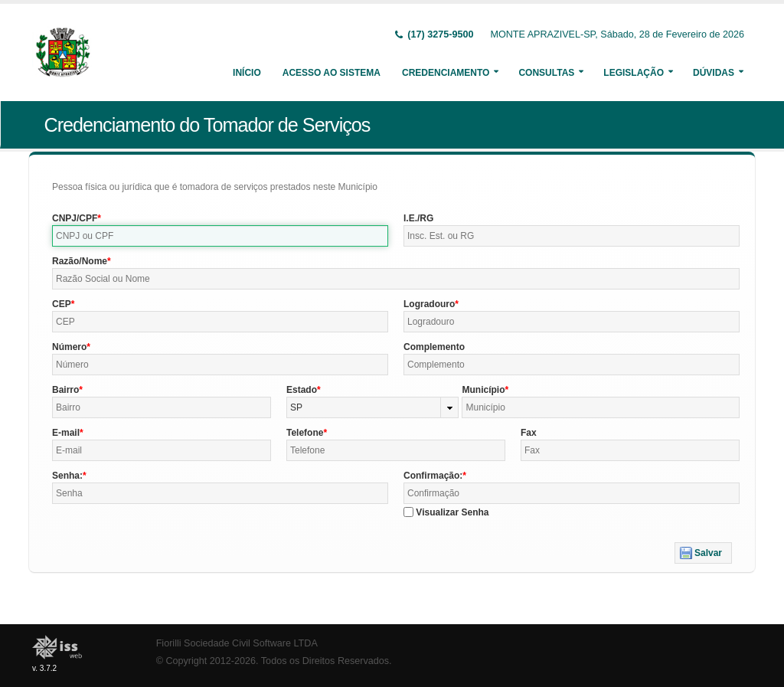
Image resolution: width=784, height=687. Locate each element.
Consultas (546, 73)
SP (296, 407)
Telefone (305, 433)
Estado (302, 390)
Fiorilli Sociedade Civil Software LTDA (237, 643)
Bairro (65, 390)
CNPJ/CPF (75, 218)
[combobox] (373, 407)
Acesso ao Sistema (332, 73)
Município (483, 390)
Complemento (434, 347)
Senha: (67, 476)
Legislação (634, 73)
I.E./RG (418, 218)
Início (247, 73)
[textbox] (220, 236)
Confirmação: (433, 476)
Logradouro (429, 304)
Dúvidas (714, 73)
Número (69, 347)
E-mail (66, 433)
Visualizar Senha (452, 512)
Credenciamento (446, 73)
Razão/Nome (80, 261)
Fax (529, 433)
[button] (703, 553)
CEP (62, 304)
